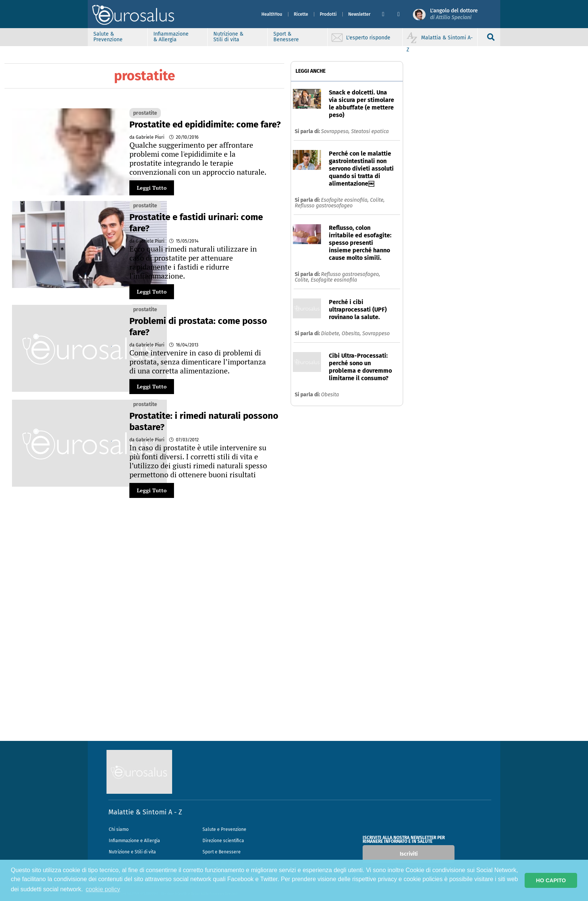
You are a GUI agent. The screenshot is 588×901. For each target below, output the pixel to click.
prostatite (145, 113)
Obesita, (352, 334)
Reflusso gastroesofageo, (351, 274)
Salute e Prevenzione (224, 829)
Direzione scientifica (223, 841)
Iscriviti (409, 854)
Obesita (330, 395)
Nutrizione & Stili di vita (228, 37)
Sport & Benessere (286, 37)
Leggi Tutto (152, 188)
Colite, (377, 200)
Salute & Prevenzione (108, 37)
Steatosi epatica (370, 131)
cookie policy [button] (103, 889)
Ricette (301, 14)
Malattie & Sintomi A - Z (145, 812)
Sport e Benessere (222, 852)
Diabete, (331, 334)
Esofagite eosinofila (334, 280)
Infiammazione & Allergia (171, 37)
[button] (387, 14)
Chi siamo (119, 829)
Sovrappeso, (336, 131)
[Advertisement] (294, 628)
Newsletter (359, 14)
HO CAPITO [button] (551, 880)
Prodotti (328, 14)
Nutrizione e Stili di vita (132, 852)
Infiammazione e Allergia (134, 841)
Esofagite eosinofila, (346, 200)
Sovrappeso (376, 334)
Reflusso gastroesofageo (324, 206)
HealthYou (272, 14)
